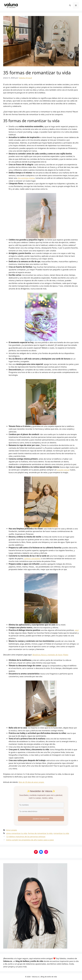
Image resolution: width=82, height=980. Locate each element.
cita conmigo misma (26, 178)
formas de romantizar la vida (40, 833)
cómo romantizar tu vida (17, 833)
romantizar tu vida (61, 833)
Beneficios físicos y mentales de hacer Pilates (50, 655)
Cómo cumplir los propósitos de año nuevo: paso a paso (30, 840)
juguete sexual (63, 470)
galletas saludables (32, 558)
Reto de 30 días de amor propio (31, 782)
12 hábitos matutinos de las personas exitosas (26, 837)
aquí (77, 630)
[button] (70, 5)
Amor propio (11, 830)
